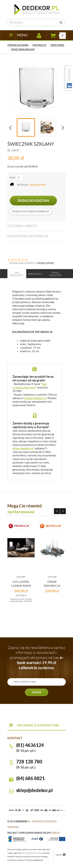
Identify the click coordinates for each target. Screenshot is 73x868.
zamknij (61, 854)
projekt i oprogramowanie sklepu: (34, 833)
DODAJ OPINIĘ (46, 263)
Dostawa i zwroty (22, 226)
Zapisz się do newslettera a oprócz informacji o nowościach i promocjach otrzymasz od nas (37, 658)
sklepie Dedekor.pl (35, 398)
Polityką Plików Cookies (33, 853)
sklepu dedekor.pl (23, 448)
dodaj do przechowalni (31, 211)
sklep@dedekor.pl (34, 790)
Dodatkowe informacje (28, 236)
